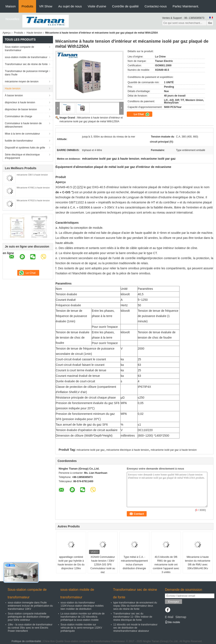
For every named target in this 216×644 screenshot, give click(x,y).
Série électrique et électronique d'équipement (22, 156)
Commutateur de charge (18, 116)
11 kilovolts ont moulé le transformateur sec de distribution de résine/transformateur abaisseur (135, 628)
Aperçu (7, 33)
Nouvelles (12, 19)
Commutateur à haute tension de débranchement (23, 125)
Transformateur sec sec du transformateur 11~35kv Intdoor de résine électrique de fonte (133, 617)
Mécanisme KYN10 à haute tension (33, 201)
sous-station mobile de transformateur (26, 57)
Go (210, 23)
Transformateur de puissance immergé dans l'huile (27, 73)
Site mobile (172, 622)
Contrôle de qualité (125, 6)
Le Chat (142, 114)
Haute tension (34, 33)
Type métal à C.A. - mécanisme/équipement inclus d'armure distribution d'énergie (134, 563)
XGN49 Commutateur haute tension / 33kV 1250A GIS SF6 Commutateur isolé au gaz (103, 565)
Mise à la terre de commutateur (22, 134)
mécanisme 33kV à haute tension (32, 175)
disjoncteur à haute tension (20, 102)
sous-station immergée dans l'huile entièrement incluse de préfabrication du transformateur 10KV (30, 606)
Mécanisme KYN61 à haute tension (34, 188)
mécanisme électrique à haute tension (128, 450)
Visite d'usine (97, 6)
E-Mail (169, 617)
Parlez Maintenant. (186, 6)
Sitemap (181, 617)
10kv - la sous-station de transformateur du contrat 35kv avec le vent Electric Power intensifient (30, 628)
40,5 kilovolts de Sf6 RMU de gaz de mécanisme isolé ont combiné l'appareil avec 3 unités (166, 565)
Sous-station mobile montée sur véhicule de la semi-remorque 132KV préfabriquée (81, 628)
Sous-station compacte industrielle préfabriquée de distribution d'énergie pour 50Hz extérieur (29, 617)
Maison (11, 6)
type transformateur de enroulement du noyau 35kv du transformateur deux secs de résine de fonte (135, 606)
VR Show (46, 6)
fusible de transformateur (19, 141)
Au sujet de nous (70, 6)
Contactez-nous (156, 6)
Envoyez (173, 602)
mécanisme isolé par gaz (91, 450)
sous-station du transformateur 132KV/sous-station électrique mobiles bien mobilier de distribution (82, 606)
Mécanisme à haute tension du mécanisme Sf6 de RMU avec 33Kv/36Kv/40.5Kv (198, 563)
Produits (27, 6)
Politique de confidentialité (26, 641)
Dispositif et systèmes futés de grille (25, 148)
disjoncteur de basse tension (21, 109)
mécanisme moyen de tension (22, 82)
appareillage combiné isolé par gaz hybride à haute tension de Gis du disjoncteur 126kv (71, 563)
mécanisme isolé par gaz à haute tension (174, 450)
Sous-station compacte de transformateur (20, 49)
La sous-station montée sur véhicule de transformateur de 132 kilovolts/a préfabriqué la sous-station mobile (83, 617)
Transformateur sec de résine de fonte (26, 64)
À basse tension (14, 95)
